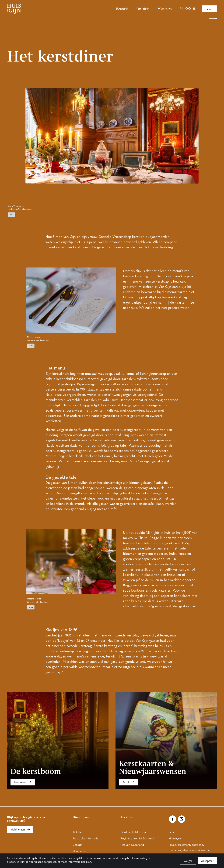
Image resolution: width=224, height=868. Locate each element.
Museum (165, 9)
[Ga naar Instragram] (182, 819)
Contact (77, 845)
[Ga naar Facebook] (173, 819)
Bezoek (122, 9)
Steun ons (79, 851)
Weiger (188, 861)
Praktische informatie (85, 839)
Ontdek (143, 9)
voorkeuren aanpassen (43, 862)
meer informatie (71, 862)
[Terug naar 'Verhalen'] (112, 20)
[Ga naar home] (38, 9)
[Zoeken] (182, 9)
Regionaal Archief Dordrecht (138, 839)
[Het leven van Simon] (188, 9)
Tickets (209, 9)
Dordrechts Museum (133, 832)
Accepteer (207, 861)
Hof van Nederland (132, 845)
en (194, 9)
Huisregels (175, 839)
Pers (171, 832)
